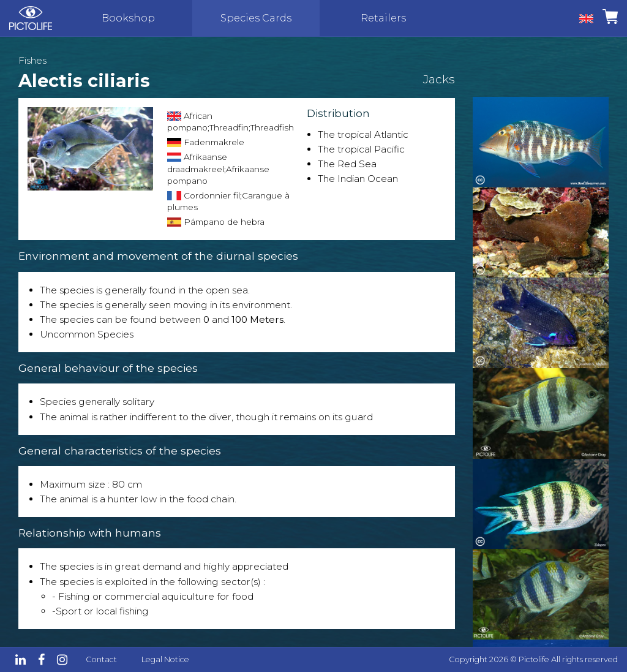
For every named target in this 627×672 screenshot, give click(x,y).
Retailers (383, 18)
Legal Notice (165, 659)
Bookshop (128, 18)
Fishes (32, 60)
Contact (101, 659)
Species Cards (256, 18)
